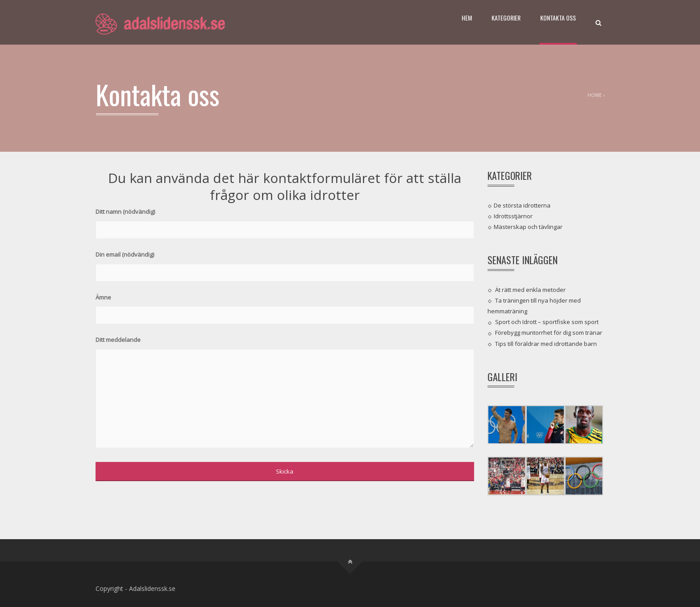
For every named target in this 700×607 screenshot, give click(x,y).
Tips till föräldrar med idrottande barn (546, 343)
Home (595, 95)
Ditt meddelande (285, 393)
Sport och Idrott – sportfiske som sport (547, 322)
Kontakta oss (558, 18)
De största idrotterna (522, 205)
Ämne (285, 306)
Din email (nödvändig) (285, 264)
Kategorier (506, 18)
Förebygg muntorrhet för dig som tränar (549, 333)
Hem (467, 18)
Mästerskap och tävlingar (528, 227)
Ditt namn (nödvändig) (285, 221)
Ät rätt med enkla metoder (530, 289)
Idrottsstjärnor (513, 216)
